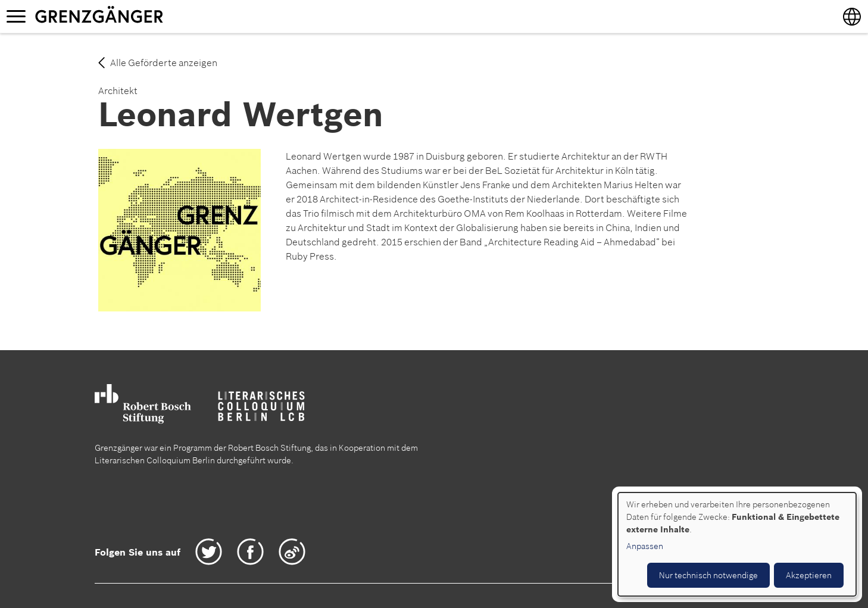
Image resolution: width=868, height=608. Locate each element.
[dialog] (737, 544)
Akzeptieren (809, 575)
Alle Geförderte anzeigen (164, 63)
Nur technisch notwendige (708, 575)
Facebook (250, 552)
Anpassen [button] (645, 546)
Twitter (209, 552)
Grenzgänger (136, 16)
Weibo (292, 552)
